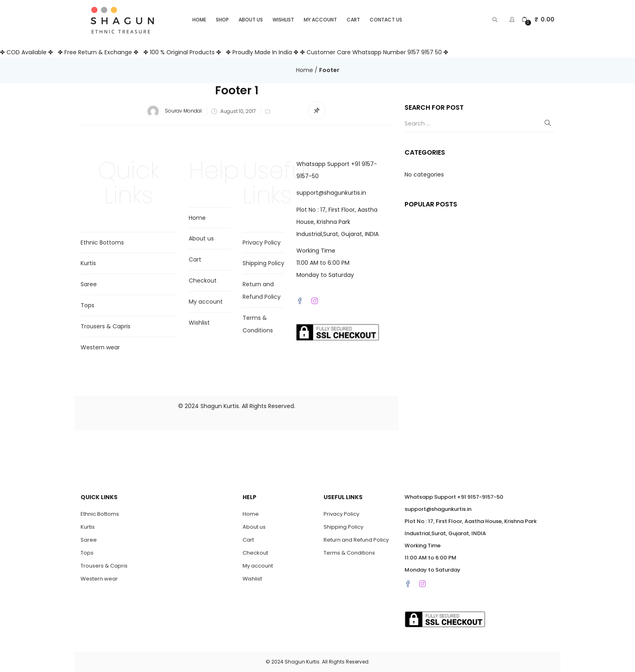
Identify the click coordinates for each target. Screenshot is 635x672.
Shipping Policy (263, 263)
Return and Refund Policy (356, 540)
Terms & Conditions (349, 553)
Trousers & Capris (105, 326)
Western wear (100, 347)
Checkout (203, 281)
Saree (89, 284)
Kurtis (88, 263)
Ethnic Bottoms (102, 242)
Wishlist (283, 20)
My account (320, 20)
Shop (222, 20)
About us (251, 20)
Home (199, 20)
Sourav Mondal (183, 111)
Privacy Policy (262, 242)
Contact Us (386, 20)
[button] (538, 20)
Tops (87, 305)
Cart (353, 20)
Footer (329, 70)
